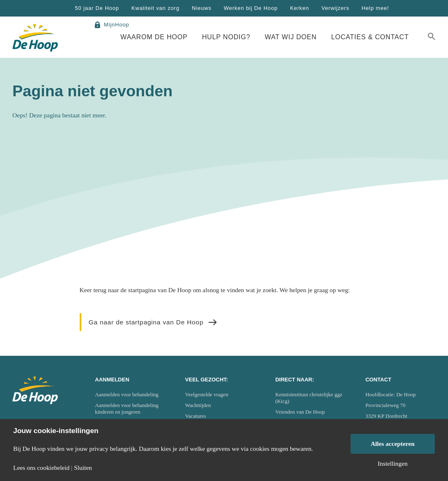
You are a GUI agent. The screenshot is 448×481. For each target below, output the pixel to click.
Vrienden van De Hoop (300, 412)
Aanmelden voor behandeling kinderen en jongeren (127, 408)
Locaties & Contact (370, 37)
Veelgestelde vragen (206, 394)
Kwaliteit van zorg (155, 8)
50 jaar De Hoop (97, 8)
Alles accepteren (393, 444)
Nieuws (202, 8)
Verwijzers (335, 8)
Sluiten (83, 468)
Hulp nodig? (226, 37)
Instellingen (393, 463)
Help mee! (375, 8)
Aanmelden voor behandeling (127, 394)
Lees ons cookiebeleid (41, 468)
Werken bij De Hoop (251, 8)
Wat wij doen (291, 37)
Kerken (299, 8)
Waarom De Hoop (154, 37)
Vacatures (196, 416)
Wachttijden (198, 405)
